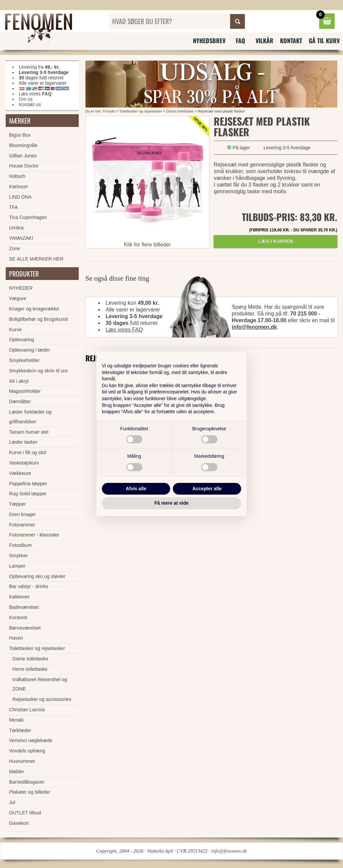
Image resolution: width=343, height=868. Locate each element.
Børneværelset (25, 628)
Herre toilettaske (30, 669)
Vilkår (264, 41)
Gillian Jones (23, 156)
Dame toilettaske (180, 111)
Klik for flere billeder (148, 245)
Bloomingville (23, 145)
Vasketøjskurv (24, 463)
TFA (13, 207)
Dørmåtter (20, 402)
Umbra (16, 228)
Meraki (16, 720)
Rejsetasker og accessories (42, 699)
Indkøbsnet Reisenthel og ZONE (40, 684)
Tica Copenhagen (28, 217)
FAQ (241, 41)
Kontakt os (30, 104)
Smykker (18, 556)
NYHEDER (21, 288)
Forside (109, 111)
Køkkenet (19, 597)
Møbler (17, 772)
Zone (15, 248)
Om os (26, 99)
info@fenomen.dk (254, 327)
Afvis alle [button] (136, 489)
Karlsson (18, 187)
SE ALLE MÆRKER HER (36, 259)
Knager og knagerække (34, 309)
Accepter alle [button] (207, 489)
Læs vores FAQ (124, 330)
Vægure (18, 298)
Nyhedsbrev (209, 41)
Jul (12, 802)
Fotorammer (22, 525)
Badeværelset (24, 607)
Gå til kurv (324, 41)
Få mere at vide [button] (171, 503)
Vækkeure (20, 473)
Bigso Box (20, 135)
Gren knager (22, 514)
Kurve (15, 330)
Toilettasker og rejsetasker (141, 111)
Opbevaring (21, 340)
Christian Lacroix (27, 710)
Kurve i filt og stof (27, 452)
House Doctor (24, 166)
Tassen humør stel (29, 432)
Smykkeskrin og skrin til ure (38, 371)
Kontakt (291, 41)
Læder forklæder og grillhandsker (30, 417)
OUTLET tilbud (25, 813)
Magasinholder (25, 391)
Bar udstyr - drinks (29, 586)
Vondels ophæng (27, 751)
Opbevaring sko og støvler (37, 576)
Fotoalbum (20, 545)
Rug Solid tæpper (28, 494)
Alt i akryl (19, 381)
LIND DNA (20, 197)
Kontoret (18, 618)
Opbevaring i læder (29, 350)
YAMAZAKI (21, 238)
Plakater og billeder (30, 792)
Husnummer (22, 761)
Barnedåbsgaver (27, 782)
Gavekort (19, 823)
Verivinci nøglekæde (31, 740)
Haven (16, 638)
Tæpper (17, 504)
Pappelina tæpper (28, 484)
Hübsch (17, 176)
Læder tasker (23, 442)
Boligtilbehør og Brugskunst (39, 319)
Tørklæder (20, 730)
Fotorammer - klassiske (34, 535)
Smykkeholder (24, 360)
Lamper (17, 566)
